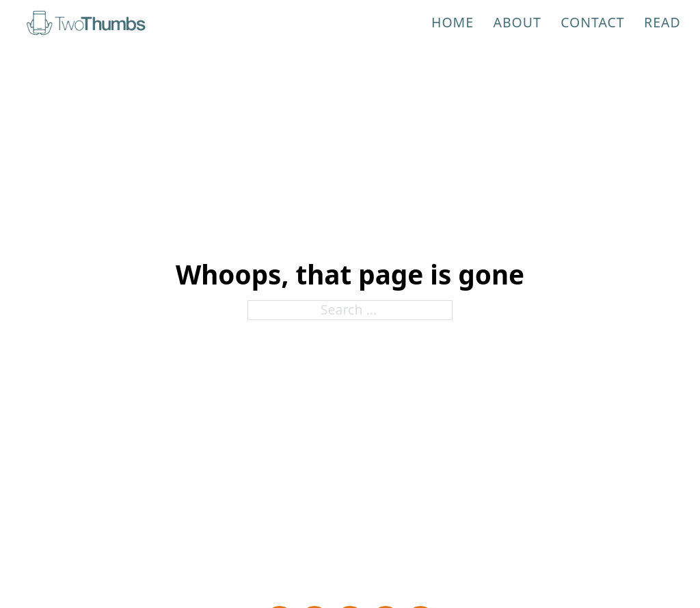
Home (453, 22)
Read (662, 22)
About (517, 22)
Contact (593, 22)
